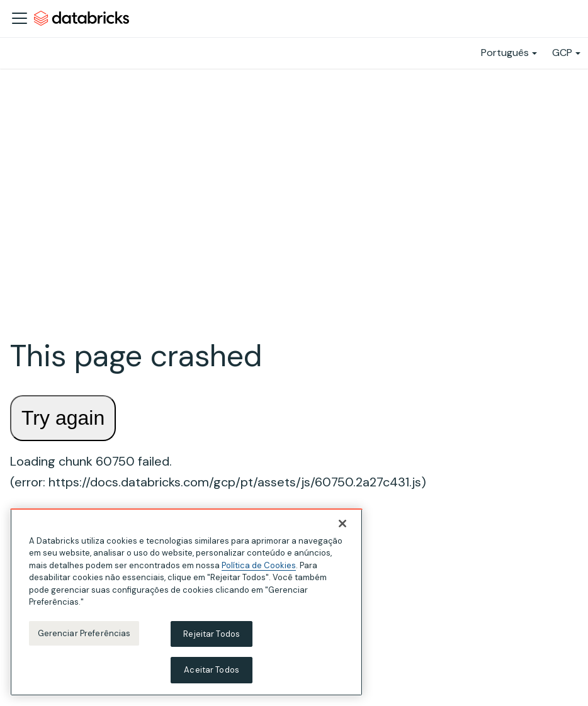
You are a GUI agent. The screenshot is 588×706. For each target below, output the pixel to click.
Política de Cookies (259, 565)
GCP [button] (562, 53)
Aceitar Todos (212, 670)
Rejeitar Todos (212, 634)
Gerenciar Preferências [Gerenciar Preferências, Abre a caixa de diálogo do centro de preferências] (84, 633)
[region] (186, 602)
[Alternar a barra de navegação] (20, 18)
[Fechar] (342, 524)
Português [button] (505, 53)
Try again (63, 418)
